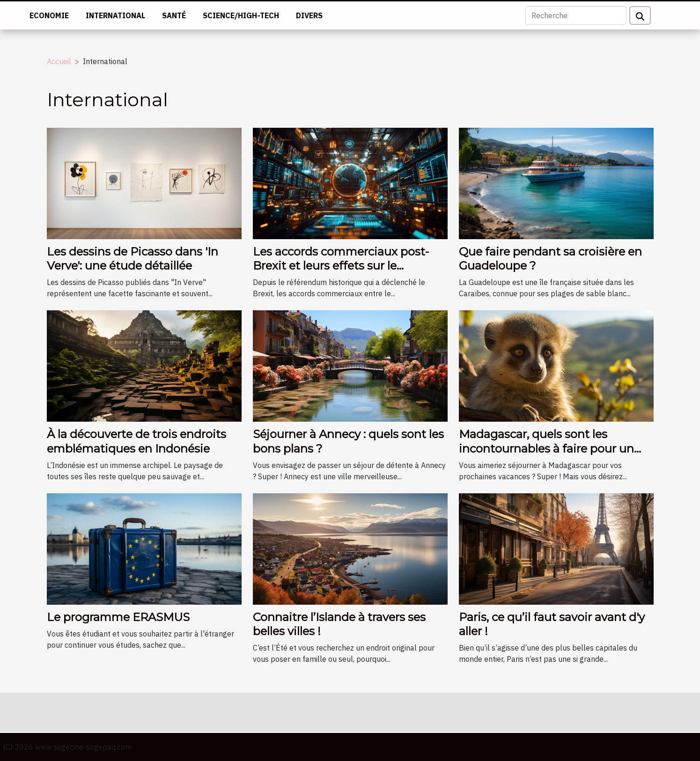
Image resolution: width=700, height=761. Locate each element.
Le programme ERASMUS (118, 617)
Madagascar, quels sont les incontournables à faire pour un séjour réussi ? (546, 448)
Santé (174, 15)
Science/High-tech (241, 15)
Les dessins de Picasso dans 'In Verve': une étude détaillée (133, 259)
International (115, 15)
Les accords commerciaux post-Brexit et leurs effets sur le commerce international (341, 266)
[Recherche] (576, 15)
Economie (49, 15)
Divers (309, 15)
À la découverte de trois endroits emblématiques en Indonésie (136, 441)
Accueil (59, 61)
